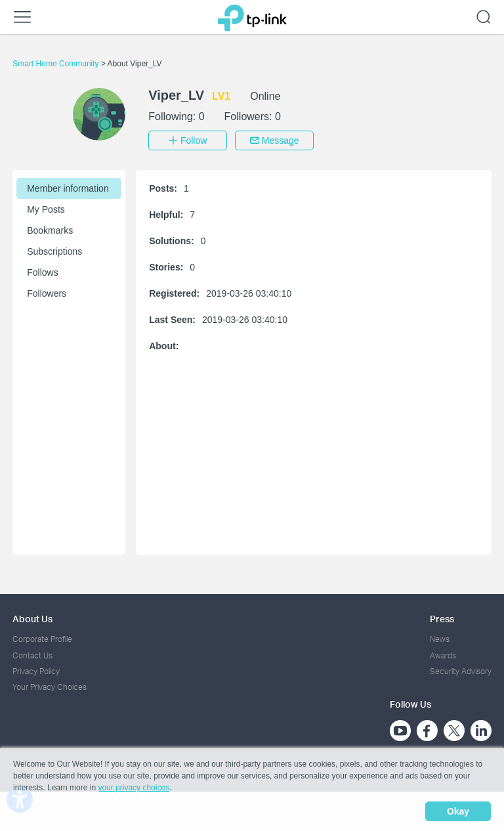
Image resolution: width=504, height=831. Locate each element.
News (440, 639)
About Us (32, 619)
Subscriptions (54, 251)
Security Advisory (461, 671)
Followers (47, 293)
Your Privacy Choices (50, 687)
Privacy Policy (36, 671)
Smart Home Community (57, 64)
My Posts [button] (46, 209)
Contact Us (32, 655)
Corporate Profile (42, 639)
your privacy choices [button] (134, 788)
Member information (68, 188)
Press (442, 619)
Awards (443, 655)
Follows (42, 272)
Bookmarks (50, 230)
